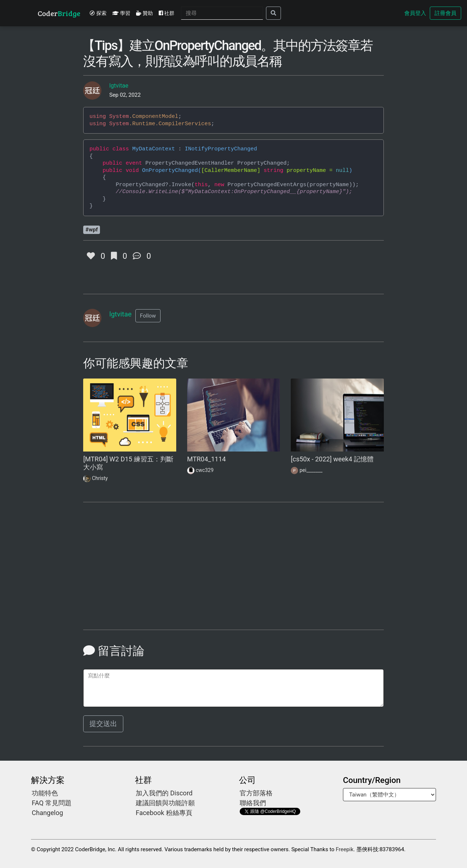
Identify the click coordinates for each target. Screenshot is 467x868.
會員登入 (415, 13)
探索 (98, 13)
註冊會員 (445, 13)
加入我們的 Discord (164, 793)
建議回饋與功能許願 (165, 803)
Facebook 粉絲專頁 (164, 813)
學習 (121, 13)
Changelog (47, 813)
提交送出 (103, 724)
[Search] (222, 13)
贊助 (144, 13)
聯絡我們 (253, 803)
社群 (167, 13)
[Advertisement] (130, 570)
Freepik (345, 849)
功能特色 (45, 793)
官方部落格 (256, 793)
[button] (148, 316)
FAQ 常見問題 (52, 803)
